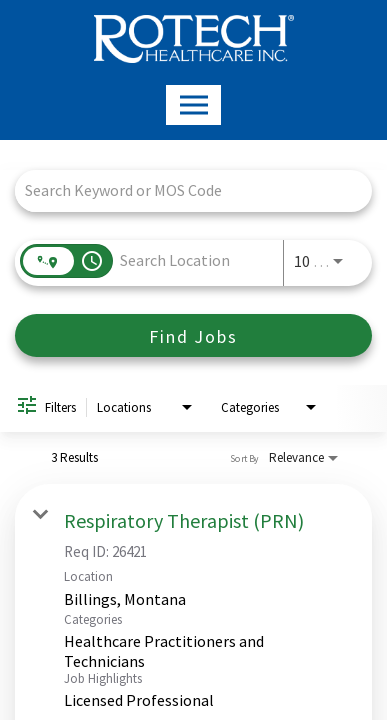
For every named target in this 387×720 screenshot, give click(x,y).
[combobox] (183, 190)
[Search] (193, 335)
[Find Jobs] (193, 335)
